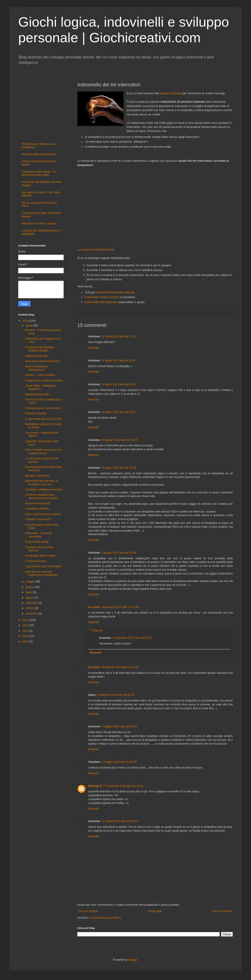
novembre (32, 614)
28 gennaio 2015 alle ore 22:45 (120, 607)
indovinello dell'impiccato (101, 302)
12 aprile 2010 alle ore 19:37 (119, 361)
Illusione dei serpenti (37, 503)
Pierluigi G (95, 786)
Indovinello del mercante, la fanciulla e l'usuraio (42, 483)
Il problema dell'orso (37, 509)
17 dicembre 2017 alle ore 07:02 (132, 638)
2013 (26, 631)
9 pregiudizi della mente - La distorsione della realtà (39, 173)
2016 (26, 642)
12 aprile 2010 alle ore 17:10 (119, 336)
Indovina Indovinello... (38, 394)
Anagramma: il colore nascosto (44, 381)
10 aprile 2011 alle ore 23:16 (119, 468)
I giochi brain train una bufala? (43, 566)
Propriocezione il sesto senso (43, 408)
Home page (155, 911)
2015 (26, 636)
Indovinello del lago (37, 356)
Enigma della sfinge (37, 542)
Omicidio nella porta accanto (39, 154)
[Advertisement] (155, 207)
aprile (29, 326)
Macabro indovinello (37, 476)
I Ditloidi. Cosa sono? (38, 519)
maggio (31, 582)
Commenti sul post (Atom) (105, 918)
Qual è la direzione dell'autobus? (36, 368)
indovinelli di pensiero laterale (115, 292)
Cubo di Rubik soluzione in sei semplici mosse (43, 451)
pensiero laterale (171, 93)
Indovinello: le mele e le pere (39, 224)
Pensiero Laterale (36, 413)
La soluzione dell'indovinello (96, 250)
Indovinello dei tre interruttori (42, 361)
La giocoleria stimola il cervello (44, 419)
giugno (30, 587)
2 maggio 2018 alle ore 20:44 (119, 726)
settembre (32, 603)
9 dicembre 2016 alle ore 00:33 (115, 695)
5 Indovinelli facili (35, 561)
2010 (26, 321)
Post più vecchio (222, 911)
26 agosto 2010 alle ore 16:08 (119, 440)
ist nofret (94, 607)
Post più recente (88, 911)
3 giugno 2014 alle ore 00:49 (119, 553)
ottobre (30, 608)
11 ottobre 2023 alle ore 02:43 (120, 821)
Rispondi (94, 348)
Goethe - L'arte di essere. (40, 375)
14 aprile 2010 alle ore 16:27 (119, 412)
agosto (30, 598)
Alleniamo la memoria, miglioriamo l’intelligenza (41, 573)
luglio (29, 592)
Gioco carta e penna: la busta (43, 514)
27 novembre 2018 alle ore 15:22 (123, 786)
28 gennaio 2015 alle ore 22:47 (120, 667)
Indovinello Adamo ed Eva (102, 297)
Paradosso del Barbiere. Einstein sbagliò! (40, 349)
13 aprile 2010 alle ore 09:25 (119, 384)
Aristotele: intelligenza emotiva (43, 490)
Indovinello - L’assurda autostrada (39, 535)
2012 (26, 625)
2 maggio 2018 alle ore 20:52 (119, 762)
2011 (26, 620)
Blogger (133, 960)
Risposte (98, 630)
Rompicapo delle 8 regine (40, 556)
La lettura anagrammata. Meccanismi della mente (41, 496)
